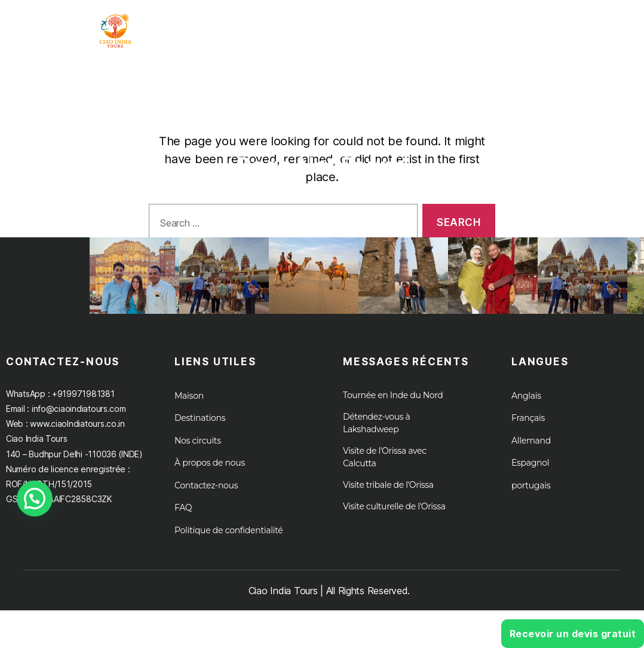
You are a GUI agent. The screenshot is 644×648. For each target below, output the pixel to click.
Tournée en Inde (344, 27)
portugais (531, 497)
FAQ (183, 519)
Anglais (526, 408)
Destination (457, 27)
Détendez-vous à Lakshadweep (376, 435)
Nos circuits (198, 453)
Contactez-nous (206, 497)
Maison (256, 27)
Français (528, 430)
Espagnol (530, 475)
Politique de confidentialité (229, 542)
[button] (35, 499)
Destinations (200, 430)
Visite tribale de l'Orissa (388, 497)
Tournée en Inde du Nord (393, 407)
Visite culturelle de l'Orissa (394, 518)
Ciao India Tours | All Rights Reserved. (329, 603)
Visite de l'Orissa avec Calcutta (385, 469)
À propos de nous (573, 27)
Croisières (591, 37)
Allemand (531, 453)
